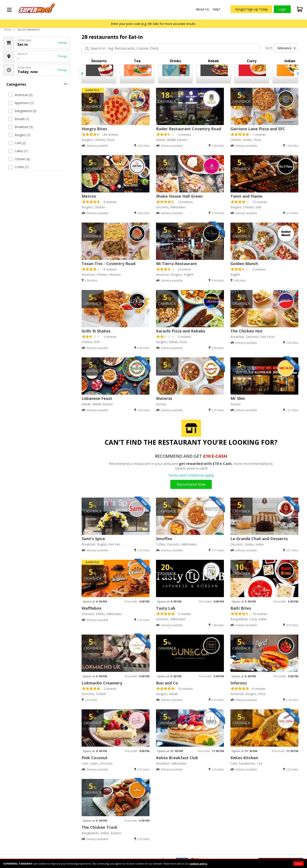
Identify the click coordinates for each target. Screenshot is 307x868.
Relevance (286, 48)
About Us (202, 9)
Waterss (164, 398)
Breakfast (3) (21, 127)
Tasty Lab (166, 608)
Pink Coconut (95, 758)
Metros (89, 196)
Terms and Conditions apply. (191, 475)
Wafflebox (91, 608)
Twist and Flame (246, 196)
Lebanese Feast (97, 398)
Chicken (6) (19, 159)
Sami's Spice (93, 539)
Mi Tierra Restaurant (176, 264)
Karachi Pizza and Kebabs (181, 331)
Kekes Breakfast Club (177, 758)
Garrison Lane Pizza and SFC (258, 129)
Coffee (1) (18, 167)
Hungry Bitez (94, 129)
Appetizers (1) (21, 103)
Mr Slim (238, 398)
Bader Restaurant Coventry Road (189, 129)
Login (282, 9)
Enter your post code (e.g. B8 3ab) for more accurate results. (153, 24)
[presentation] (82, 74)
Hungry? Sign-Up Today (251, 9)
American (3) (20, 95)
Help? (216, 9)
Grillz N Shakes (96, 331)
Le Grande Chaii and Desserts (259, 539)
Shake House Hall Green (179, 196)
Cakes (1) (18, 151)
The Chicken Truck (99, 827)
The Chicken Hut (246, 331)
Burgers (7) (19, 135)
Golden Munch (244, 264)
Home (7, 30)
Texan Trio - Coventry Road (108, 264)
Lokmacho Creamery (102, 683)
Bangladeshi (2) (22, 111)
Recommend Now (191, 484)
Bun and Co (167, 683)
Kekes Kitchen (244, 758)
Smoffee (164, 539)
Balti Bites (241, 608)
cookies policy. (199, 864)
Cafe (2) (17, 143)
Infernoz (239, 683)
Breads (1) (19, 119)
